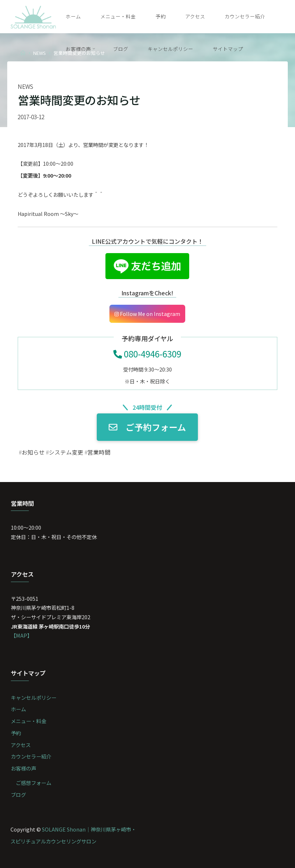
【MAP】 (21, 635)
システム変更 (66, 452)
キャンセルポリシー (34, 697)
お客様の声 (23, 768)
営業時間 (99, 452)
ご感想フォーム (34, 783)
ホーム (18, 709)
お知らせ (33, 452)
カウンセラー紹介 (31, 756)
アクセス (21, 745)
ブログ (18, 795)
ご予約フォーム (148, 427)
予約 (16, 733)
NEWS (40, 53)
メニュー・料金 (29, 721)
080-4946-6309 (148, 353)
